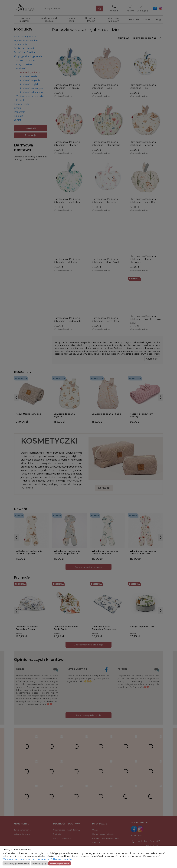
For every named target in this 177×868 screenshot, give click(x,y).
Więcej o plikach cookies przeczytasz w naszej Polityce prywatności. (37, 859)
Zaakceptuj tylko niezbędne (16, 863)
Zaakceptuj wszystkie (59, 863)
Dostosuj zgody (39, 863)
